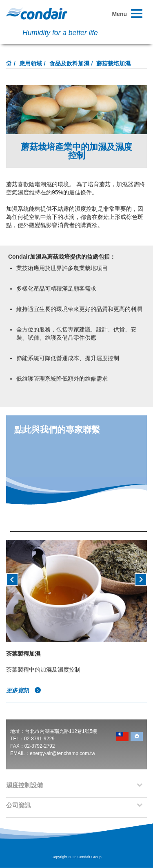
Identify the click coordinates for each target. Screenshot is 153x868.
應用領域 (31, 63)
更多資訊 (24, 690)
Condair (37, 14)
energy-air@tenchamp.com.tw (62, 753)
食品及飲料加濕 (69, 63)
